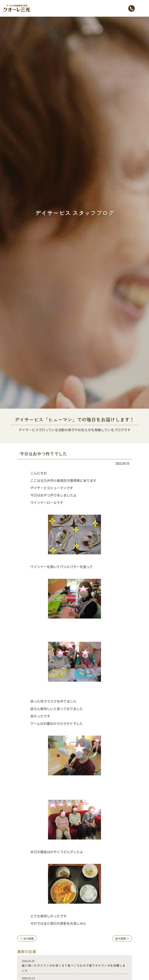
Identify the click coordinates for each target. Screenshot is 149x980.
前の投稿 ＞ (122, 938)
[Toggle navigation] (143, 8)
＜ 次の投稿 (27, 938)
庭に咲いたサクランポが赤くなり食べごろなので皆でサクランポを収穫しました (74, 966)
